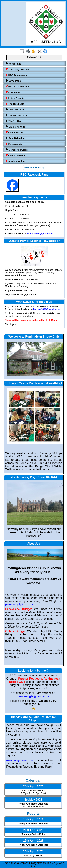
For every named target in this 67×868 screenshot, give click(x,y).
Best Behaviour (15, 138)
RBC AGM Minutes (17, 86)
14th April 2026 (33, 851)
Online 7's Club (15, 127)
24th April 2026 (33, 820)
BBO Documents (16, 75)
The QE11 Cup (15, 104)
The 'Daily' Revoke (17, 69)
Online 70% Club (16, 115)
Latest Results (15, 98)
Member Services (16, 150)
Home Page (13, 64)
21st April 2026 (33, 830)
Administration (15, 161)
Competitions (14, 132)
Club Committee (16, 155)
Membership (14, 144)
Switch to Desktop (34, 168)
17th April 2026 (33, 841)
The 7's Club (14, 121)
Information (13, 92)
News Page (13, 81)
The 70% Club (14, 109)
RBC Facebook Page (34, 175)
